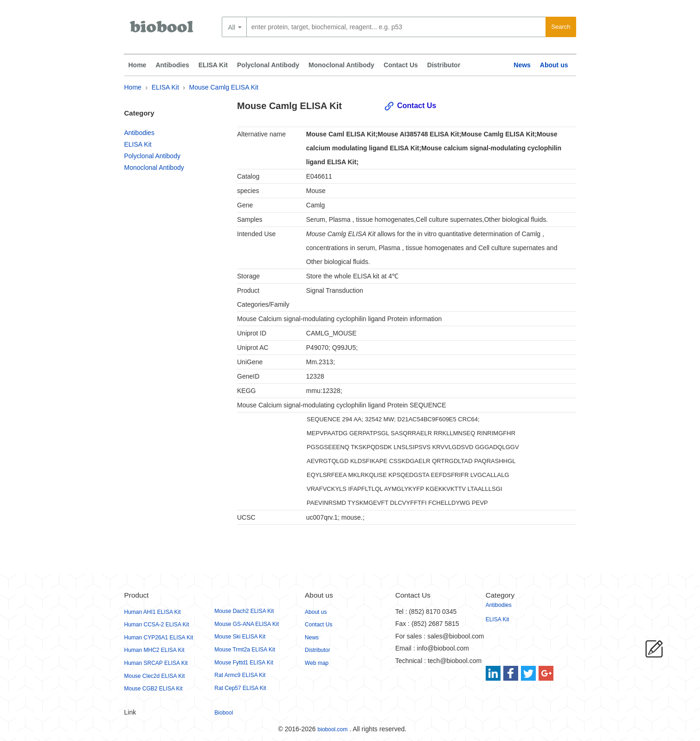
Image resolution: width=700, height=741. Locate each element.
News (522, 65)
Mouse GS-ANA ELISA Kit (247, 624)
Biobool (224, 713)
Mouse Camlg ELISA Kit (224, 87)
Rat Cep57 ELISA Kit (240, 688)
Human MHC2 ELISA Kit (154, 650)
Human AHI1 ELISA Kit (153, 612)
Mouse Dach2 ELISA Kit (244, 611)
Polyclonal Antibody (268, 65)
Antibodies (172, 65)
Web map (317, 663)
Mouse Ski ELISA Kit (240, 637)
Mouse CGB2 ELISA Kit (154, 689)
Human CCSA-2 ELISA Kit (157, 625)
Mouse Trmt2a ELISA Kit (245, 650)
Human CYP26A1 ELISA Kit (159, 638)
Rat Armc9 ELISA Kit (240, 675)
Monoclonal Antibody (341, 65)
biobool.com (333, 729)
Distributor (444, 65)
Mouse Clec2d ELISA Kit (155, 676)
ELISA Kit (213, 65)
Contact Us (401, 65)
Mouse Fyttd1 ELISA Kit (244, 663)
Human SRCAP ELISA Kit (156, 663)
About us (554, 65)
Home (138, 65)
